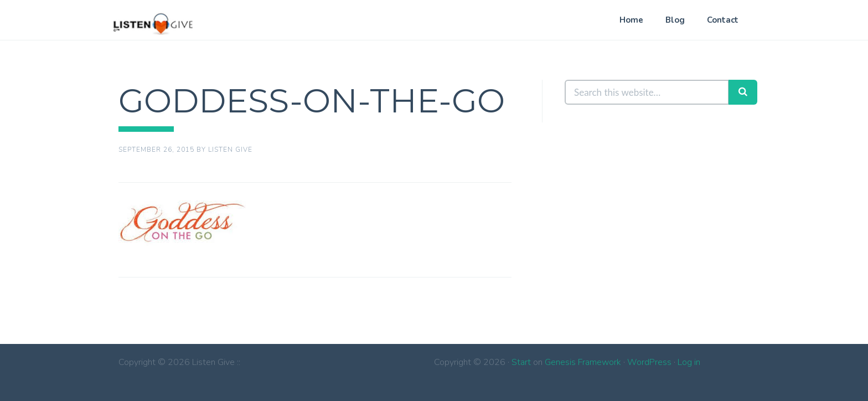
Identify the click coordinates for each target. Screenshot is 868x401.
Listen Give (153, 23)
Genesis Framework (583, 362)
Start (521, 362)
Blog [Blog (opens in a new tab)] (675, 20)
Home (631, 20)
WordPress (649, 362)
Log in (689, 362)
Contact (723, 20)
